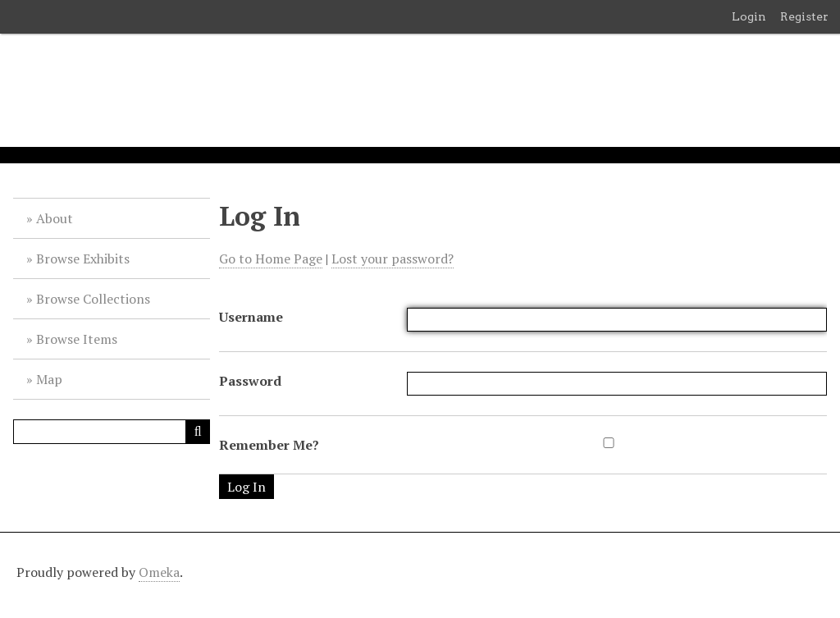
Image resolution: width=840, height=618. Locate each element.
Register (804, 16)
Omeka (159, 572)
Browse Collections (93, 299)
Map (49, 379)
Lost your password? (393, 259)
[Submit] (198, 432)
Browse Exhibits (83, 259)
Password (250, 381)
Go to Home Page (271, 259)
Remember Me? (269, 445)
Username (251, 317)
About (55, 218)
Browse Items (77, 339)
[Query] (112, 432)
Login (749, 16)
